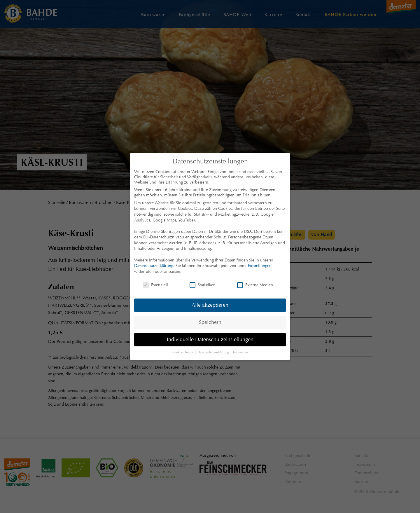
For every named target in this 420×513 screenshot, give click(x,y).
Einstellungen (260, 266)
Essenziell (155, 285)
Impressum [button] (240, 352)
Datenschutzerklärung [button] (214, 352)
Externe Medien (255, 285)
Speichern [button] (210, 322)
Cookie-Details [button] (183, 352)
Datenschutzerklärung (154, 266)
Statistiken (203, 285)
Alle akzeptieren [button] (210, 305)
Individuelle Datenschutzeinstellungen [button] (210, 339)
